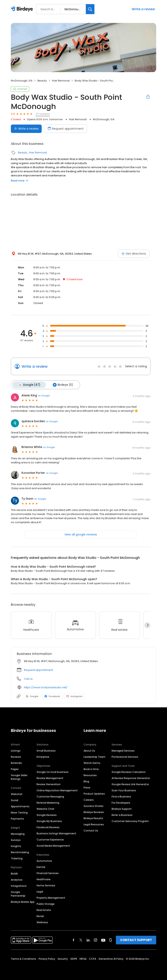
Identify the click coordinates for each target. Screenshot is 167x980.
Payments (17, 818)
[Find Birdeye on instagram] (95, 940)
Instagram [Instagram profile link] (74, 696)
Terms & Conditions (24, 958)
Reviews (16, 756)
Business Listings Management (56, 833)
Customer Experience (50, 839)
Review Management (50, 778)
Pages (15, 769)
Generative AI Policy (111, 958)
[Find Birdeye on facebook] (74, 940)
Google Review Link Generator (130, 784)
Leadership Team (95, 756)
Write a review (143, 9)
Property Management (51, 897)
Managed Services (123, 750)
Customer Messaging (50, 796)
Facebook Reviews (48, 827)
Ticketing (17, 858)
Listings (16, 750)
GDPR (74, 958)
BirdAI (14, 873)
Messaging (18, 833)
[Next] (147, 625)
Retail (40, 916)
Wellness (42, 922)
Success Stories (94, 806)
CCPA (92, 958)
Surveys (16, 840)
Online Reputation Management (57, 790)
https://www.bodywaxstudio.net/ (46, 687)
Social (15, 800)
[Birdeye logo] (23, 9)
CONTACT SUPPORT (136, 940)
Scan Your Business (124, 790)
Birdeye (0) (62, 385)
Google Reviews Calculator (129, 772)
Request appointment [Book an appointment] (66, 129)
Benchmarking (20, 852)
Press (87, 787)
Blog (86, 781)
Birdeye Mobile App (23, 901)
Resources (90, 775)
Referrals (16, 763)
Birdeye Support (122, 808)
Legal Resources (94, 824)
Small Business (46, 750)
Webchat (17, 794)
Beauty (42, 81)
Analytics (17, 879)
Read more (20, 181)
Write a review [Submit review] (26, 129)
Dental (41, 867)
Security (63, 958)
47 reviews (43, 114)
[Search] (90, 9)
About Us (89, 750)
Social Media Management (53, 845)
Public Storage (46, 903)
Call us (28, 679)
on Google (44, 395)
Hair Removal (61, 81)
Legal (40, 891)
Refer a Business (122, 815)
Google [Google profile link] (32, 696)
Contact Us (91, 830)
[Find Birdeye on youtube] (103, 940)
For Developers (121, 802)
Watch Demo (92, 763)
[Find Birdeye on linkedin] (88, 940)
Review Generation (49, 784)
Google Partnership (18, 893)
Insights (16, 846)
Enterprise (43, 756)
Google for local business (53, 772)
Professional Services (125, 756)
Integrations (19, 885)
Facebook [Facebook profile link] (52, 696)
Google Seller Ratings (19, 777)
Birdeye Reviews (94, 812)
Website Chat (45, 808)
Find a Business (121, 796)
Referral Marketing (48, 802)
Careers (89, 799)
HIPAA (83, 958)
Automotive (44, 860)
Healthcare (44, 879)
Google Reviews (47, 815)
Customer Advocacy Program (130, 821)
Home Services (46, 885)
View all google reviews (81, 534)
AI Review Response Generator (131, 778)
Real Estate (44, 910)
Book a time (91, 769)
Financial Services (48, 873)
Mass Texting (19, 812)
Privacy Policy (47, 958)
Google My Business (49, 821)
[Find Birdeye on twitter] (81, 940)
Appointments (20, 806)
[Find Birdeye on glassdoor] (111, 940)
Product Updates (94, 793)
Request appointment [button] (38, 670)
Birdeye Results (93, 818)
